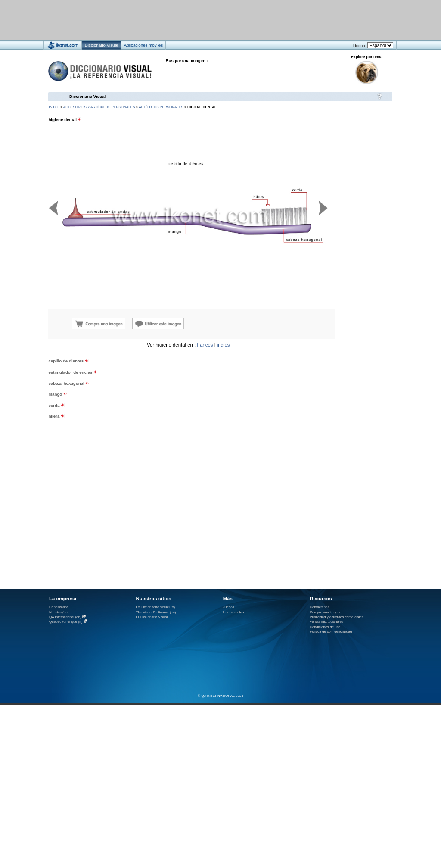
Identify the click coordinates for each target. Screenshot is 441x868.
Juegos (229, 607)
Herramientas (234, 612)
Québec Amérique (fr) (66, 622)
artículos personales (161, 107)
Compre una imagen (325, 612)
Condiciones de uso (325, 627)
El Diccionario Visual (152, 617)
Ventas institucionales (326, 622)
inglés (224, 345)
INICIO (54, 107)
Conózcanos (59, 607)
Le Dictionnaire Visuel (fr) (155, 607)
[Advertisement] (107, 418)
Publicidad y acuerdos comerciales (337, 617)
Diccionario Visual (87, 96)
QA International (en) (65, 617)
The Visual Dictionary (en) (156, 612)
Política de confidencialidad (331, 632)
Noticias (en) (59, 612)
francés (205, 345)
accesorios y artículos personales (99, 107)
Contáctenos (320, 607)
